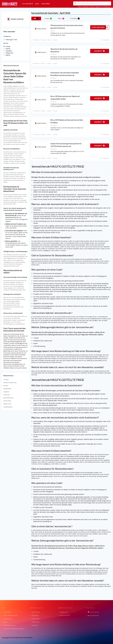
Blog (37, 4)
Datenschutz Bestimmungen (14, 629)
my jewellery (86, 7)
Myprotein (99, 7)
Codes (48, 18)
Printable (75, 18)
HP (103, 7)
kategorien (64, 612)
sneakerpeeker (8, 407)
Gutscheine (36, 612)
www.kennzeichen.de (12, 217)
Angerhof (6, 392)
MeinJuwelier (7, 389)
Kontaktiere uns (9, 625)
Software (35, 625)
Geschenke (36, 619)
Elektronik (35, 622)
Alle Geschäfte (28, 4)
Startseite (7, 612)
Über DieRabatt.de (10, 615)
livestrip (6, 386)
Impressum (8, 619)
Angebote (35, 615)
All (36, 18)
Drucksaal (7, 395)
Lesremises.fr (93, 612)
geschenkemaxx (8, 398)
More (64, 35)
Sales (61, 18)
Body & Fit (92, 7)
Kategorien (46, 4)
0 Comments (105, 40)
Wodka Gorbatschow (10, 383)
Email (55, 40)
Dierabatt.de (93, 615)
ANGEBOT (100, 51)
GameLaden (7, 401)
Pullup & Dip (7, 404)
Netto (80, 7)
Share (49, 40)
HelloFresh (107, 7)
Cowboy (6, 380)
